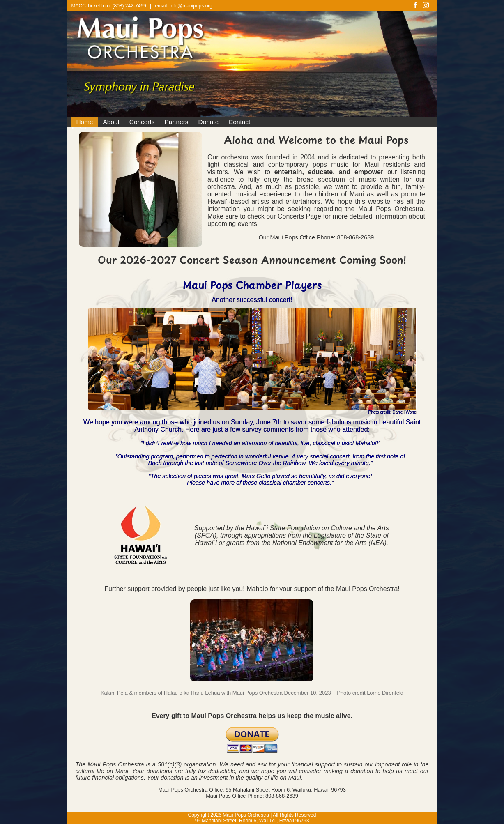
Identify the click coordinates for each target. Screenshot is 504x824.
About (111, 122)
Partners (176, 122)
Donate (209, 122)
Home (85, 122)
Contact (239, 122)
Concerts (142, 122)
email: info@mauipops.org (184, 6)
